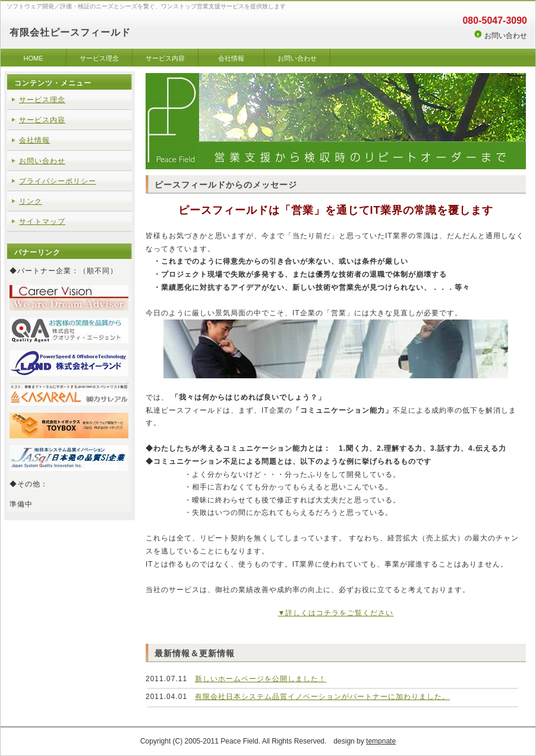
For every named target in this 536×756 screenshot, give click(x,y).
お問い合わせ (506, 36)
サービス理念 (99, 58)
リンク (31, 201)
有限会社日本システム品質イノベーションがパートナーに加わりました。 (322, 697)
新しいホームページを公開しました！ (261, 679)
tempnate (381, 741)
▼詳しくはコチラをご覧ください (336, 613)
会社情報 (231, 58)
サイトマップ (42, 222)
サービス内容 (165, 58)
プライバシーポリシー (58, 181)
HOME (34, 58)
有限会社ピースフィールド (70, 32)
